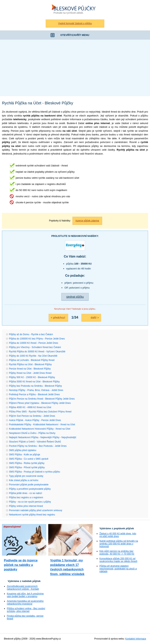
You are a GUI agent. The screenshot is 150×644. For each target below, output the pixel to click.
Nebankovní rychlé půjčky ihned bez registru (32, 515)
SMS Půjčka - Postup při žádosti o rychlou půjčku (34, 472)
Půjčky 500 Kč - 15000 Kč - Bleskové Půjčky (32, 377)
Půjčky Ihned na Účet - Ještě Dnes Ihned (30, 373)
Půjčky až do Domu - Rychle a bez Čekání (31, 334)
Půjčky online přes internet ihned (26, 506)
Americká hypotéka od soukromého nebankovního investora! (25, 602)
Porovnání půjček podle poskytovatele (29, 485)
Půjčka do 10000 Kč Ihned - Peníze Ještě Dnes (34, 343)
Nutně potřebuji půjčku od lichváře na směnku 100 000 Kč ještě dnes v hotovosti (119, 544)
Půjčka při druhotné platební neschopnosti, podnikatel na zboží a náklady (118, 569)
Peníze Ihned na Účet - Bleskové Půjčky (30, 369)
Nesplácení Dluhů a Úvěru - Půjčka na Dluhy (32, 433)
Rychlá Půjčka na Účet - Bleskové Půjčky (30, 364)
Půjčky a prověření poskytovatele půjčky (30, 489)
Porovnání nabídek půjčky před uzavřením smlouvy (36, 510)
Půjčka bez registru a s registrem (26, 497)
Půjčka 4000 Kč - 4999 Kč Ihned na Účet (30, 407)
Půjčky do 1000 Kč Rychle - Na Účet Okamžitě (33, 356)
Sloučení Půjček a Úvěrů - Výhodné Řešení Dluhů (35, 442)
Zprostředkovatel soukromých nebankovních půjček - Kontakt (23, 588)
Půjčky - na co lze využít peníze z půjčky (30, 502)
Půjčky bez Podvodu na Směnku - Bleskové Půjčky (35, 386)
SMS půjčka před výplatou (23, 450)
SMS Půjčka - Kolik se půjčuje (25, 455)
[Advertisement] (75, 69)
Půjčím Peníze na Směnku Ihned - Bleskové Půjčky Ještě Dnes (42, 399)
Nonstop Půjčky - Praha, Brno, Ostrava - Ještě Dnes (36, 390)
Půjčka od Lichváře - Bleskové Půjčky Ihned (32, 360)
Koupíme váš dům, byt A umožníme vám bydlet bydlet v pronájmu (25, 595)
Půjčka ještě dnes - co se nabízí (25, 493)
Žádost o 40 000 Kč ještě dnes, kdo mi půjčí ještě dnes (118, 535)
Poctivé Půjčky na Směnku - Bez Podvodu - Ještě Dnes (38, 446)
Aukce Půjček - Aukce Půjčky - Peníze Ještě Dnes (35, 420)
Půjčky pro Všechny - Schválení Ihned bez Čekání (35, 347)
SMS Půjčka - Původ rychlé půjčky (27, 467)
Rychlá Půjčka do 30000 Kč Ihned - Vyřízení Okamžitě (37, 352)
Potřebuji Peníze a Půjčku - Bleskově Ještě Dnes (34, 394)
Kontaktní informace (136, 639)
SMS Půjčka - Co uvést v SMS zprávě (29, 459)
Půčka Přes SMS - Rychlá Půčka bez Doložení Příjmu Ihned (40, 412)
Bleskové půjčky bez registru (75, 10)
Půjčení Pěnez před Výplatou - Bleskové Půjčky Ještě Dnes (40, 403)
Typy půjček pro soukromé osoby (26, 476)
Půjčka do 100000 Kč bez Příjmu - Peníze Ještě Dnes (37, 339)
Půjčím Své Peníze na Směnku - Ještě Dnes (32, 416)
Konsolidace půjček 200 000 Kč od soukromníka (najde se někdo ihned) (118, 560)
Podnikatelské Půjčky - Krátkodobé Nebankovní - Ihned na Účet (42, 425)
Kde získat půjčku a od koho (24, 480)
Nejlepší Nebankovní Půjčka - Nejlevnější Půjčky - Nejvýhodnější (43, 437)
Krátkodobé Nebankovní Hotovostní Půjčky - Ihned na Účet (40, 429)
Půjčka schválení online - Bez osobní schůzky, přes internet (26, 610)
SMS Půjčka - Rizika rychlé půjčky (27, 463)
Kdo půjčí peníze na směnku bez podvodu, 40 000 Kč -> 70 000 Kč (117, 553)
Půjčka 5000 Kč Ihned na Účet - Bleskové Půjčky (34, 382)
